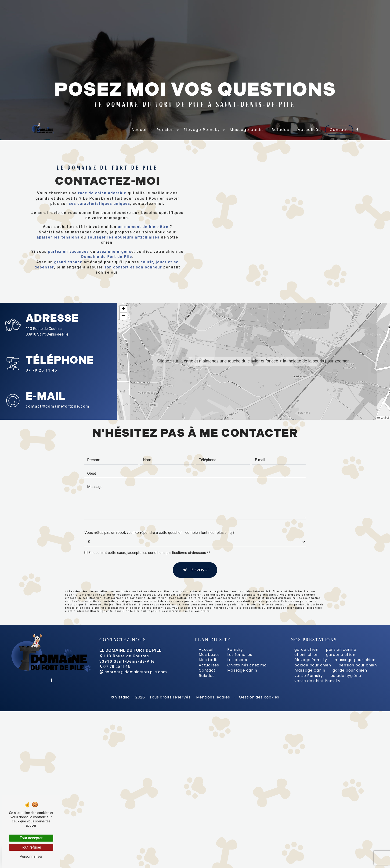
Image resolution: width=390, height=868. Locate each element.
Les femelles (240, 655)
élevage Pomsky (311, 660)
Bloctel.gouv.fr (101, 589)
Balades (281, 129)
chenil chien (307, 655)
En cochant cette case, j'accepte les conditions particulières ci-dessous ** (149, 530)
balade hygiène (346, 676)
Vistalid (123, 697)
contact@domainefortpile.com (133, 672)
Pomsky (235, 649)
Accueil (140, 129)
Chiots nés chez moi (247, 665)
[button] (254, 361)
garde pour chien (350, 670)
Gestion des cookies (258, 697)
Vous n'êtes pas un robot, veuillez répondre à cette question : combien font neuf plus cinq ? (159, 510)
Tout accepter (31, 838)
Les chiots (237, 660)
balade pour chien (313, 665)
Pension (165, 129)
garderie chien (341, 655)
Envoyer (200, 547)
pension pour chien (358, 665)
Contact (339, 129)
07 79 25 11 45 (42, 370)
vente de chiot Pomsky (317, 681)
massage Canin (310, 670)
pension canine (341, 649)
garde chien (306, 649)
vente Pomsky (309, 676)
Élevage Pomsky (202, 129)
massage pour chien (355, 660)
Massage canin (247, 129)
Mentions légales (213, 697)
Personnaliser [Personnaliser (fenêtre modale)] (31, 856)
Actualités (309, 129)
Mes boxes (209, 655)
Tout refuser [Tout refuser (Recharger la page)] (31, 847)
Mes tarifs (209, 660)
